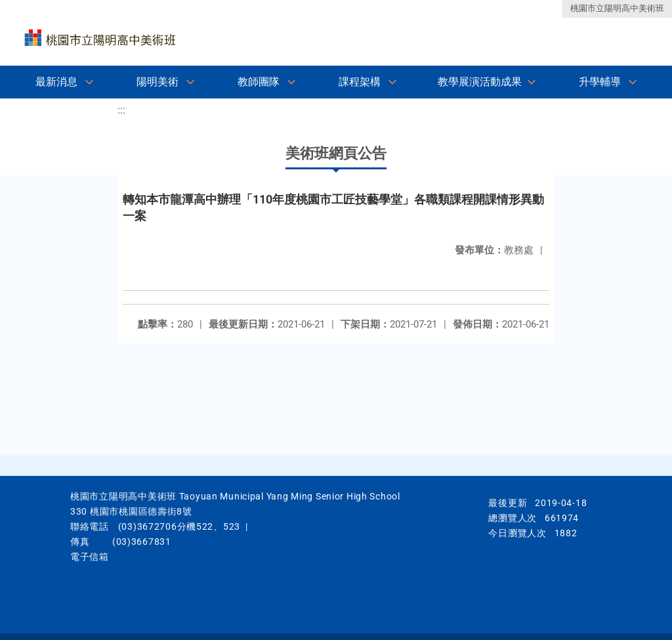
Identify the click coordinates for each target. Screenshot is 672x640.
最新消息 (56, 82)
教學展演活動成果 (480, 82)
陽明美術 (157, 82)
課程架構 (360, 82)
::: (121, 110)
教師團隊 (259, 82)
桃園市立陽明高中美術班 (617, 8)
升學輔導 (600, 82)
